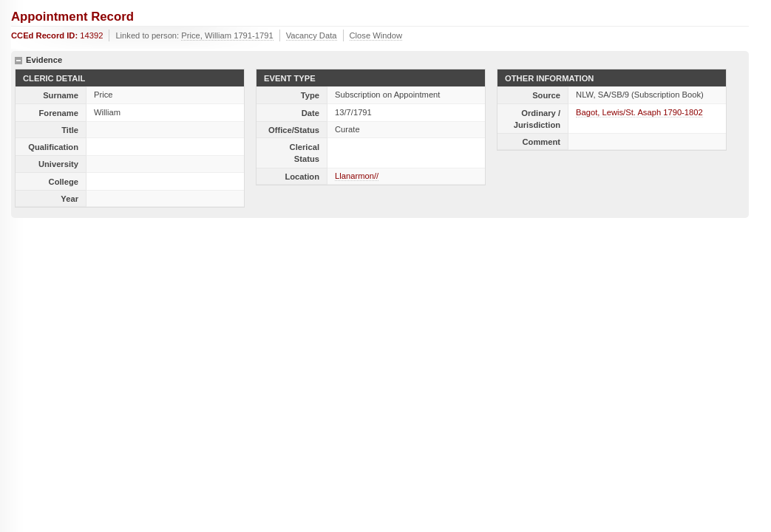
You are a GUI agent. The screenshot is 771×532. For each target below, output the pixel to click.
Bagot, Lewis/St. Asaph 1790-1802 (639, 112)
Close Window (376, 35)
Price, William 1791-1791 (227, 35)
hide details (18, 61)
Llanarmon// (357, 176)
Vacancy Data (312, 35)
